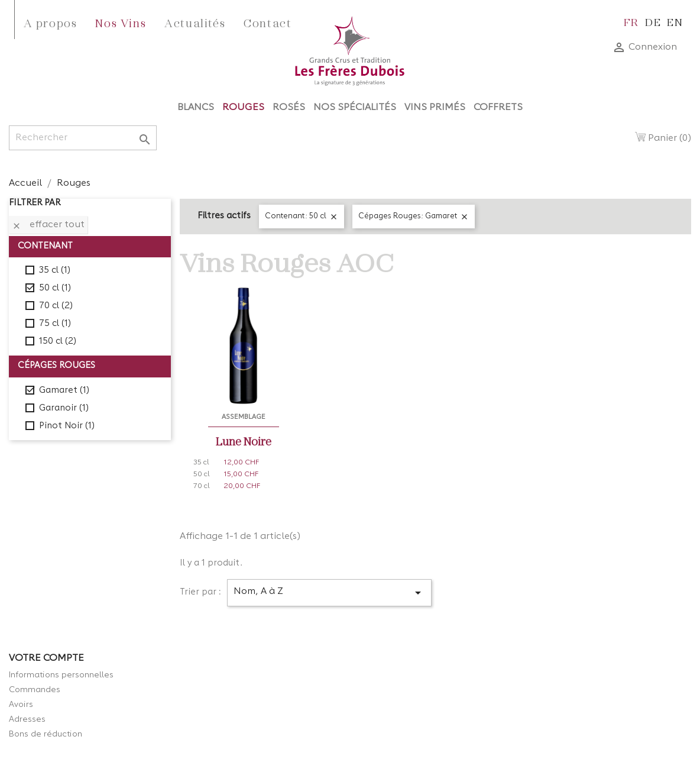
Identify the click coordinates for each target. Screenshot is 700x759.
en (675, 22)
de (653, 22)
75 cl (55, 324)
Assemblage (244, 417)
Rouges (243, 108)
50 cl (55, 288)
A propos (51, 22)
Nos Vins (121, 22)
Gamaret (64, 391)
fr (631, 22)
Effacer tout (48, 225)
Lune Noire (244, 441)
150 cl (58, 342)
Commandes (35, 690)
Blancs (196, 108)
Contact (268, 22)
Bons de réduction (46, 734)
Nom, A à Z (329, 593)
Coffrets (498, 108)
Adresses (27, 719)
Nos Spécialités (355, 108)
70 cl (56, 306)
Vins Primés (435, 108)
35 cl (55, 271)
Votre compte (46, 658)
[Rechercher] (83, 138)
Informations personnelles (61, 675)
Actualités (195, 22)
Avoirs (21, 705)
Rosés (289, 108)
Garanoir (64, 408)
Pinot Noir (67, 426)
